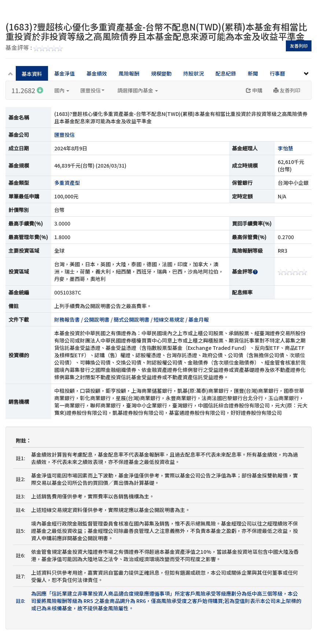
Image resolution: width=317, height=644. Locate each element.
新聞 (253, 73)
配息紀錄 (226, 73)
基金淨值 (64, 73)
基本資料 (32, 74)
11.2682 (27, 90)
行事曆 (277, 73)
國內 (62, 90)
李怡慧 (285, 148)
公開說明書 (97, 319)
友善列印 (299, 46)
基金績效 (97, 73)
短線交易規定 (169, 319)
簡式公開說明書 (132, 319)
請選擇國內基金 (138, 90)
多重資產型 (67, 183)
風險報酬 (129, 73)
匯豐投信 (92, 90)
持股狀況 (193, 73)
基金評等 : (34, 48)
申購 (254, 90)
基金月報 (199, 319)
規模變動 (161, 73)
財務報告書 (67, 319)
